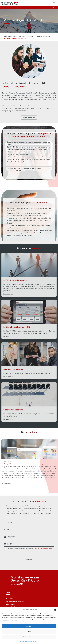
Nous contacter (29, 117)
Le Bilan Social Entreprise (15, 280)
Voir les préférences (29, 637)
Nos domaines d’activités (15, 601)
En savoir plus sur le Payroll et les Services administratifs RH (24, 170)
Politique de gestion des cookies (28, 641)
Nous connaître (11, 604)
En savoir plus (8, 294)
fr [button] (54, 8)
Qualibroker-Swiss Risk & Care (15, 36)
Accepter (29, 626)
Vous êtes (9, 599)
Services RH (31, 36)
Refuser (29, 632)
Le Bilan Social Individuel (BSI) (17, 327)
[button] (55, 610)
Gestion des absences (13, 410)
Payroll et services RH (45, 36)
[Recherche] (27, 8)
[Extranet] (1, 8)
